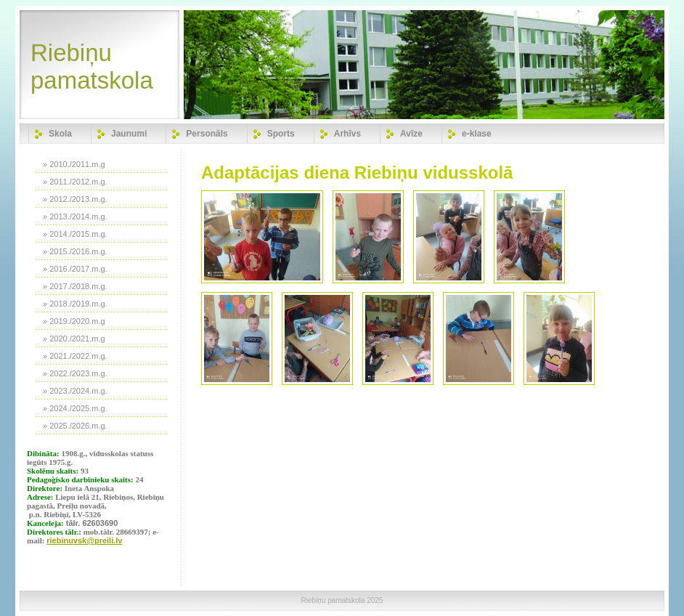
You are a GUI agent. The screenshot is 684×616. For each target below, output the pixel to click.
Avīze (411, 134)
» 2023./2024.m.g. (75, 391)
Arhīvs (347, 134)
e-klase (477, 134)
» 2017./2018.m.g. (75, 286)
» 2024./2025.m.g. (75, 408)
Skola (60, 134)
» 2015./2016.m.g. (75, 251)
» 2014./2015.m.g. (75, 234)
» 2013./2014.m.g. (75, 216)
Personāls (207, 134)
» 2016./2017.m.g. (75, 269)
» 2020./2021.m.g (74, 339)
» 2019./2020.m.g (74, 321)
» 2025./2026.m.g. (75, 426)
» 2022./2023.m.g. (75, 373)
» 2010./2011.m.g (74, 164)
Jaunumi (129, 134)
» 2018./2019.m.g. (75, 304)
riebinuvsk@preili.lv (84, 540)
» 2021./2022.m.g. (75, 356)
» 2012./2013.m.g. (75, 199)
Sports (281, 134)
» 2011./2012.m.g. (75, 182)
